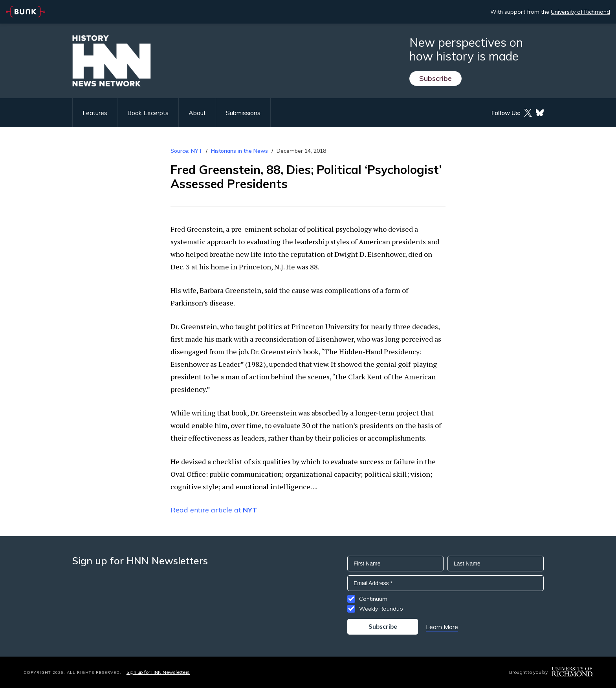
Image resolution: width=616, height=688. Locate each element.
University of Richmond (580, 12)
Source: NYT (186, 151)
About (197, 113)
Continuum (373, 599)
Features (95, 113)
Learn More (442, 627)
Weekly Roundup (381, 609)
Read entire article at (214, 510)
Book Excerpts (148, 113)
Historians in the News (239, 151)
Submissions (243, 113)
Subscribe (435, 78)
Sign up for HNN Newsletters (158, 672)
